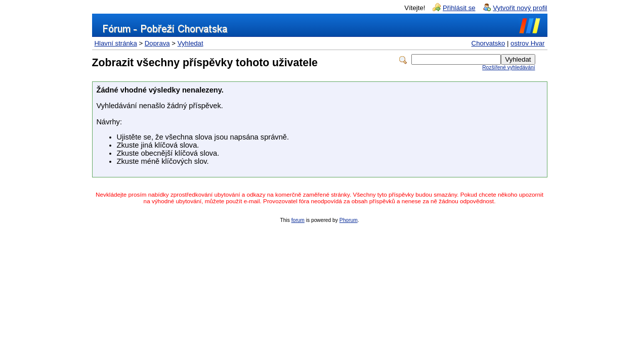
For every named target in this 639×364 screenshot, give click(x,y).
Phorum (349, 220)
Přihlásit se (459, 8)
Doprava (157, 43)
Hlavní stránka (116, 43)
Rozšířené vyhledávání (508, 67)
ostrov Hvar (527, 43)
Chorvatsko (488, 43)
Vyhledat (190, 43)
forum (298, 220)
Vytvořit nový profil (520, 8)
